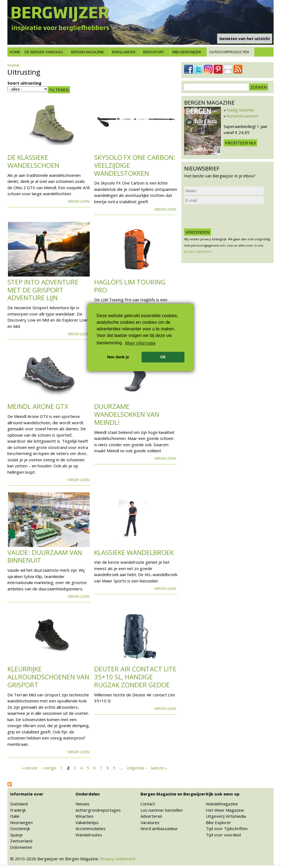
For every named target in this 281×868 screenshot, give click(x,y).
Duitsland (19, 804)
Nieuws (82, 804)
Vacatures (150, 822)
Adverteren (151, 816)
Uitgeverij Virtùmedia (226, 816)
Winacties (85, 816)
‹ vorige (49, 768)
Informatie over (27, 794)
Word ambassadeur (159, 828)
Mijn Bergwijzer (187, 52)
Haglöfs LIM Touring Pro (130, 286)
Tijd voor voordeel (223, 835)
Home (15, 52)
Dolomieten (21, 847)
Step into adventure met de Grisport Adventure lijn (43, 290)
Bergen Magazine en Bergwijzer (173, 794)
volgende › (137, 768)
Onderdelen (88, 794)
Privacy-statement (118, 859)
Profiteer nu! (240, 143)
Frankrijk (18, 810)
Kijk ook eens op (223, 794)
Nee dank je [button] (118, 357)
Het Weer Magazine (225, 810)
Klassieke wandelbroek (134, 552)
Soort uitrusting (24, 83)
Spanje (16, 835)
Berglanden (124, 52)
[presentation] (226, 216)
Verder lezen (78, 201)
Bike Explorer (218, 822)
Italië (15, 816)
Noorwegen (21, 822)
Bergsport (154, 52)
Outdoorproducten (229, 52)
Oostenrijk (20, 828)
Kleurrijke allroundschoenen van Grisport (48, 677)
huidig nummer (241, 110)
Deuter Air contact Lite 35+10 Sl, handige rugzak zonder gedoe (135, 677)
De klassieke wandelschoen (33, 161)
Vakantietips (87, 822)
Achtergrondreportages (98, 810)
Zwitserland (21, 841)
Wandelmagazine (222, 804)
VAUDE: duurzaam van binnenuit (45, 556)
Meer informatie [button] (140, 343)
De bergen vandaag (44, 52)
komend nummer (243, 116)
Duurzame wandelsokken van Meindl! (127, 414)
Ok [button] (163, 357)
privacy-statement (198, 251)
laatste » (159, 768)
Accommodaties (91, 828)
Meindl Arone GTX (38, 406)
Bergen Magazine (88, 52)
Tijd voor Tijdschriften (227, 828)
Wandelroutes (89, 835)
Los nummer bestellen (162, 810)
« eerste (29, 768)
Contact (148, 804)
